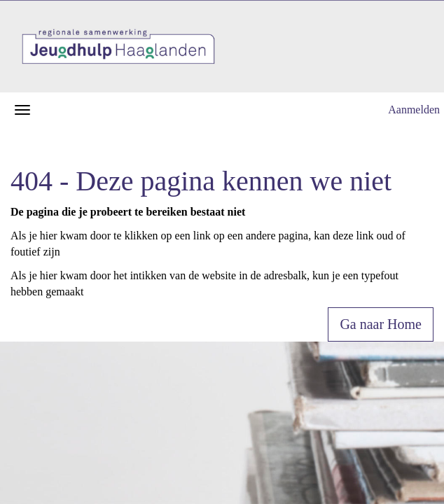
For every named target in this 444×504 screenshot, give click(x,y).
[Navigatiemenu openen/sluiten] (22, 110)
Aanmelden (414, 110)
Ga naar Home (381, 324)
